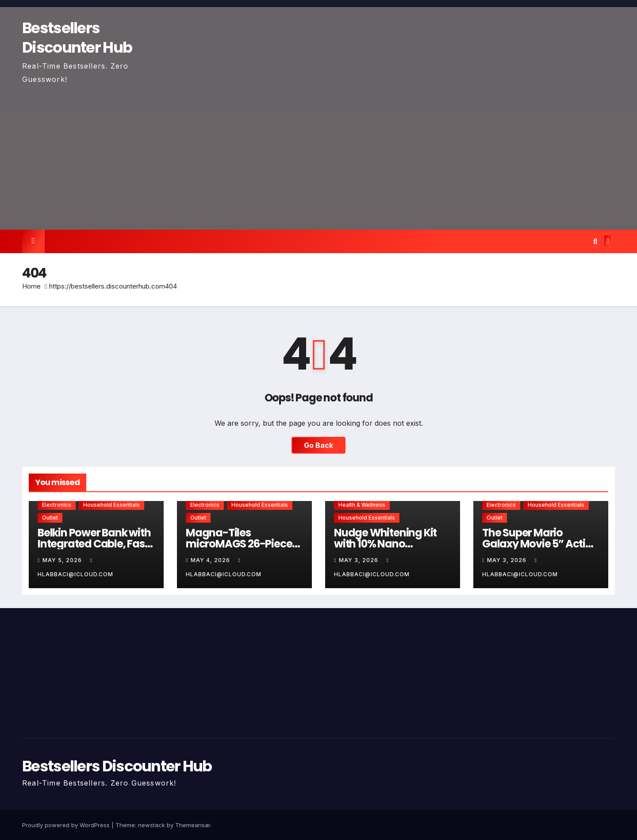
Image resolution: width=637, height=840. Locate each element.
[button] (595, 241)
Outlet (50, 518)
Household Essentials (111, 505)
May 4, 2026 (211, 560)
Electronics (57, 505)
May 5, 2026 (63, 560)
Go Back (318, 445)
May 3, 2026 (359, 560)
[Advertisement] (318, 152)
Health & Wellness (362, 505)
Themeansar (193, 825)
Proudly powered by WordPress (67, 825)
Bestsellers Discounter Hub (77, 38)
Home (31, 286)
